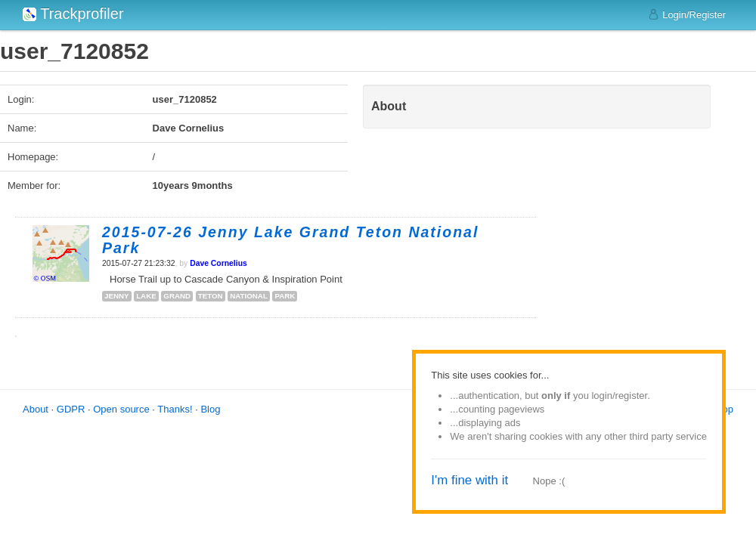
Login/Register (687, 14)
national (249, 296)
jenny (117, 296)
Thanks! (175, 409)
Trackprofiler (73, 14)
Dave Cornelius (218, 263)
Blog (210, 409)
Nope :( (549, 481)
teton (211, 296)
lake (146, 296)
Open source (121, 409)
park (285, 296)
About (36, 409)
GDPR (71, 409)
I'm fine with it (469, 480)
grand (177, 296)
